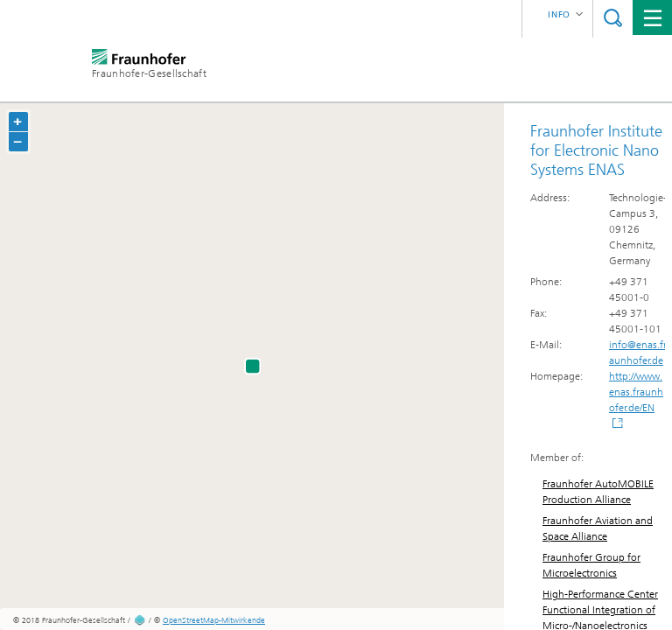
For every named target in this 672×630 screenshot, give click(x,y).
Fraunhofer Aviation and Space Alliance (598, 528)
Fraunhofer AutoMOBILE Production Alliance (598, 492)
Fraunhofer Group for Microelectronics (591, 565)
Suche (613, 17)
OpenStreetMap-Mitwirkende (214, 620)
